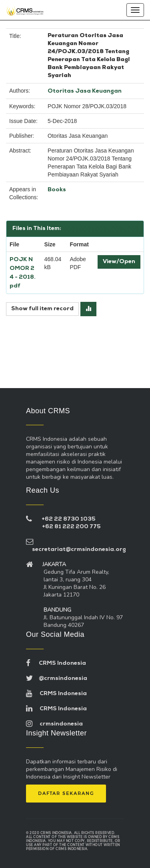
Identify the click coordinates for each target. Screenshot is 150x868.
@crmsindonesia (57, 679)
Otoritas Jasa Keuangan (85, 91)
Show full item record (42, 309)
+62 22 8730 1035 (69, 519)
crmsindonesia (54, 724)
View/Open (119, 262)
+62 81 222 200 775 (71, 527)
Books (57, 190)
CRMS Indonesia (56, 663)
